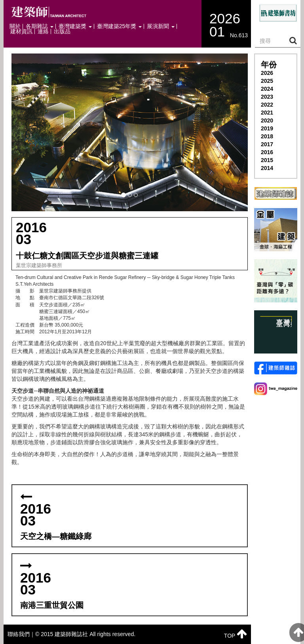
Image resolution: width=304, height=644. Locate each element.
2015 (267, 160)
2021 (267, 113)
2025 (267, 81)
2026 (267, 73)
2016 (267, 152)
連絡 (43, 32)
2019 (267, 128)
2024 (267, 89)
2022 (267, 105)
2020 (267, 120)
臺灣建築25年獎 (119, 26)
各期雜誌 (40, 26)
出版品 (62, 32)
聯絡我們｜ (21, 634)
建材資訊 (21, 32)
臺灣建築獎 (75, 26)
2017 (267, 144)
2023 (267, 97)
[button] (130, 132)
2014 (267, 168)
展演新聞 (161, 26)
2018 (267, 136)
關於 (15, 26)
